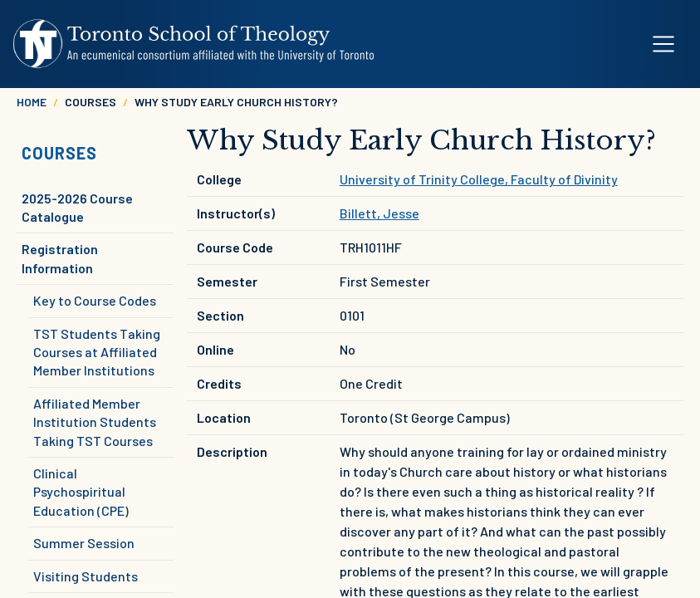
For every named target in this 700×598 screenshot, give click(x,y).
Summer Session (84, 543)
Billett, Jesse (379, 213)
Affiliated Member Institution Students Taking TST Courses (95, 422)
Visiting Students (86, 576)
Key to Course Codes (95, 300)
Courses (59, 153)
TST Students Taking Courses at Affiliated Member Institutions (97, 352)
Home (32, 102)
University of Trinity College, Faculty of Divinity (479, 179)
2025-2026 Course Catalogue (77, 207)
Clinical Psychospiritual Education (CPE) (81, 492)
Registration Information (60, 258)
